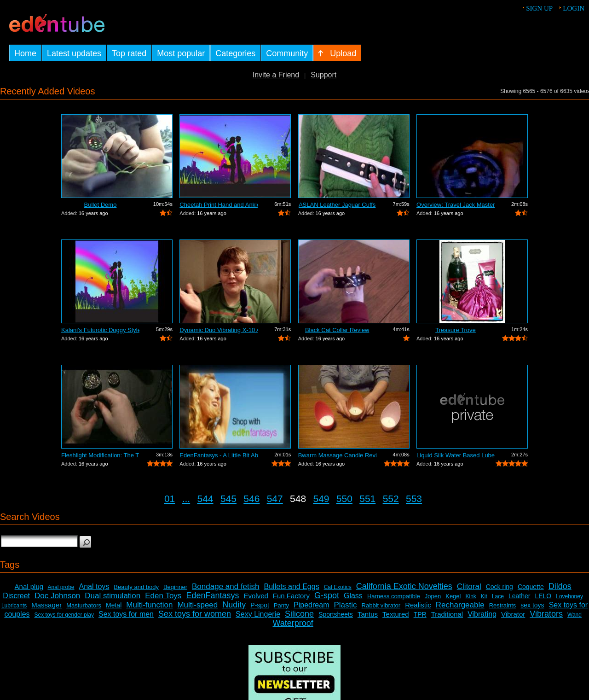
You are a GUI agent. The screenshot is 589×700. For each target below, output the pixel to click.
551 (367, 499)
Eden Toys (163, 596)
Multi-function (149, 605)
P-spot (260, 605)
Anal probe (61, 587)
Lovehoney (569, 596)
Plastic (345, 605)
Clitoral (469, 586)
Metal (114, 605)
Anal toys (94, 586)
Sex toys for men (126, 614)
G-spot (327, 595)
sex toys (532, 605)
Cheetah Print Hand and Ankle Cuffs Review (219, 205)
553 (414, 499)
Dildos (560, 586)
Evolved (256, 596)
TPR (420, 614)
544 (205, 499)
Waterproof (293, 623)
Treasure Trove (456, 330)
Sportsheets (336, 614)
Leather (519, 596)
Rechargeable (460, 605)
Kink (471, 596)
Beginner (175, 587)
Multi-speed (197, 605)
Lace (498, 596)
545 (228, 499)
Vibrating (482, 614)
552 (391, 499)
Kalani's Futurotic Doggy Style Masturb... (100, 330)
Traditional (447, 614)
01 (170, 499)
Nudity (234, 605)
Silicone (299, 614)
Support (323, 75)
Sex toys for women (195, 614)
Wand (575, 615)
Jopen (433, 596)
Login (574, 8)
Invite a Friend (276, 75)
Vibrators (546, 614)
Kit (484, 596)
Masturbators (84, 605)
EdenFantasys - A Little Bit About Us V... (219, 455)
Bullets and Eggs (292, 586)
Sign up (539, 8)
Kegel (453, 596)
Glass (353, 596)
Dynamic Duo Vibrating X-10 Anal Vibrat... (219, 330)
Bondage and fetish (226, 586)
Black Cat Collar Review (337, 330)
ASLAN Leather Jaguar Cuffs (337, 205)
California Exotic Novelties (404, 586)
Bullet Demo (101, 205)
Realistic (418, 605)
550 (344, 499)
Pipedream (311, 605)
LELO (543, 596)
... (186, 499)
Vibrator (513, 614)
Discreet (16, 596)
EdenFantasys (212, 595)
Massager (46, 605)
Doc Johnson (57, 596)
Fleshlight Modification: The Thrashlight (100, 455)
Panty (281, 605)
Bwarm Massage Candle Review (337, 455)
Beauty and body (136, 587)
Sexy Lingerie (258, 614)
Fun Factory (291, 596)
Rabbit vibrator (381, 605)
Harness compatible (394, 596)
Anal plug (29, 586)
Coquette (531, 587)
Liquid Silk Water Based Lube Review (456, 455)
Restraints (503, 605)
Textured (396, 614)
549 (321, 499)
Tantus (368, 614)
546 (251, 499)
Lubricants (14, 606)
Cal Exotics (338, 587)
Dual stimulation (113, 596)
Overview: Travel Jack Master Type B (456, 205)
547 (275, 499)
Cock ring (499, 587)
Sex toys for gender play (64, 615)
